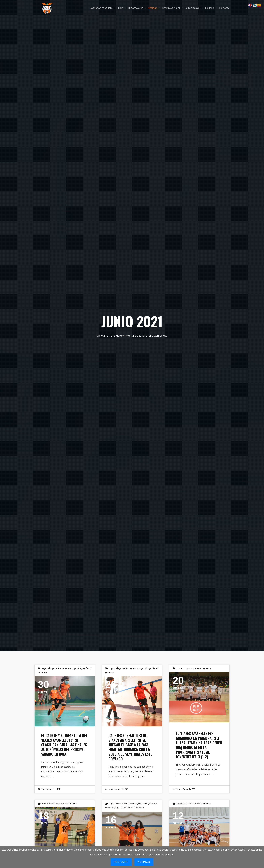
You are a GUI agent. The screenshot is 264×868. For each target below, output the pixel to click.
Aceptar (144, 862)
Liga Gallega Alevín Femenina (123, 804)
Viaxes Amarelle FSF (51, 789)
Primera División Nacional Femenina (194, 668)
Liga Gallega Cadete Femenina (57, 668)
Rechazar (121, 862)
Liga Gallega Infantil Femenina (130, 808)
